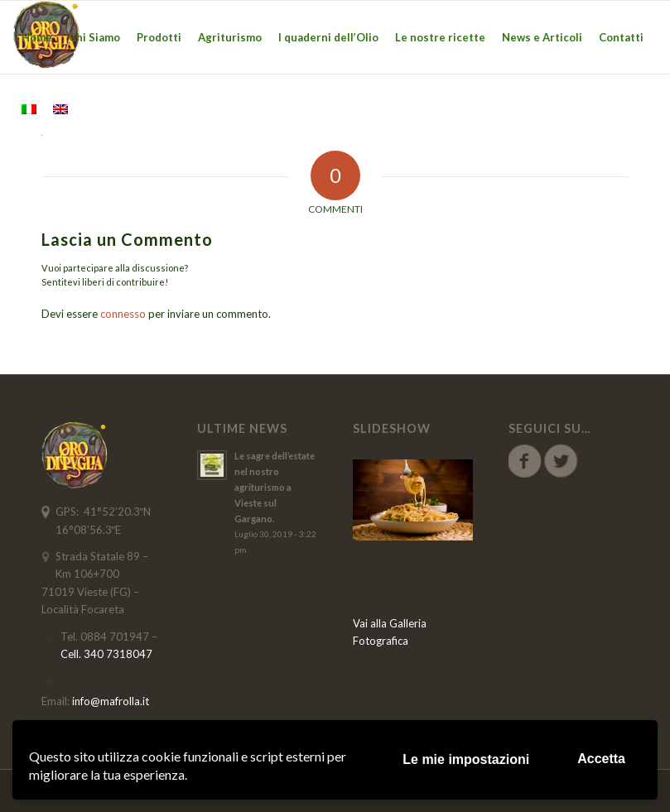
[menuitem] (37, 37)
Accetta (601, 759)
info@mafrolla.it (111, 701)
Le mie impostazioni (466, 759)
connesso (123, 314)
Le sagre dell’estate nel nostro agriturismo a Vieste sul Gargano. (275, 487)
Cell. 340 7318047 (106, 654)
